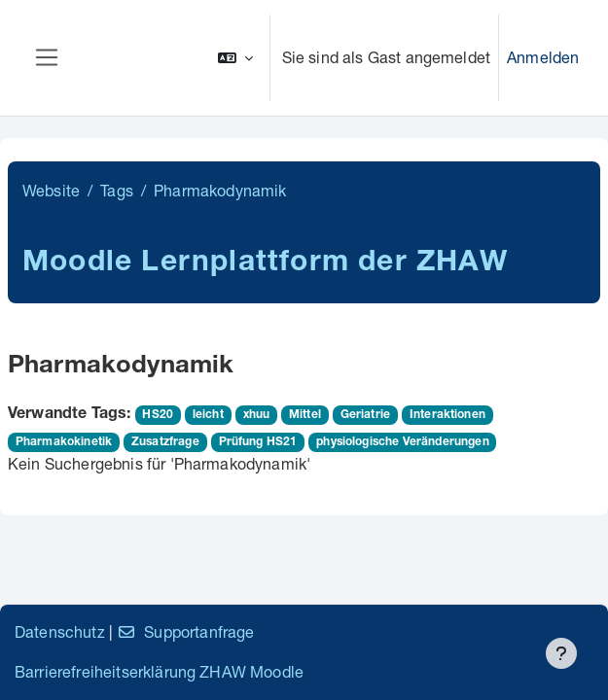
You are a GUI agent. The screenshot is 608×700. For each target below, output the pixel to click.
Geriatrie (365, 415)
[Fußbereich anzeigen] (561, 653)
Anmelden (543, 57)
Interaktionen (447, 415)
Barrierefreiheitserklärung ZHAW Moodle (159, 671)
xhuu (257, 415)
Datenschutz (60, 631)
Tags (117, 190)
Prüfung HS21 (258, 442)
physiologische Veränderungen (402, 442)
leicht (208, 415)
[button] (235, 58)
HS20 (158, 415)
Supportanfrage (185, 631)
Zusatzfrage (165, 442)
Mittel (305, 415)
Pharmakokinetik (64, 442)
